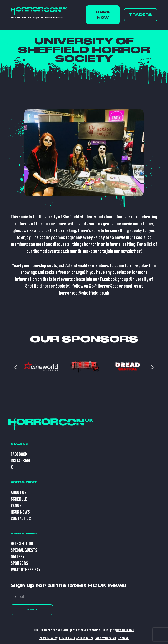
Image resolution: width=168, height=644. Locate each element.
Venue (16, 506)
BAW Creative (125, 630)
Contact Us (21, 519)
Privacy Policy (48, 638)
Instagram (20, 461)
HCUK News (20, 512)
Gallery (18, 557)
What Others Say (26, 570)
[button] (16, 367)
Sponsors (19, 563)
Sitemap (123, 638)
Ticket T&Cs (67, 638)
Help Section (22, 544)
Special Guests (24, 550)
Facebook (19, 454)
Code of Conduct (105, 638)
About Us (19, 493)
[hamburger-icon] (77, 15)
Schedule (19, 499)
